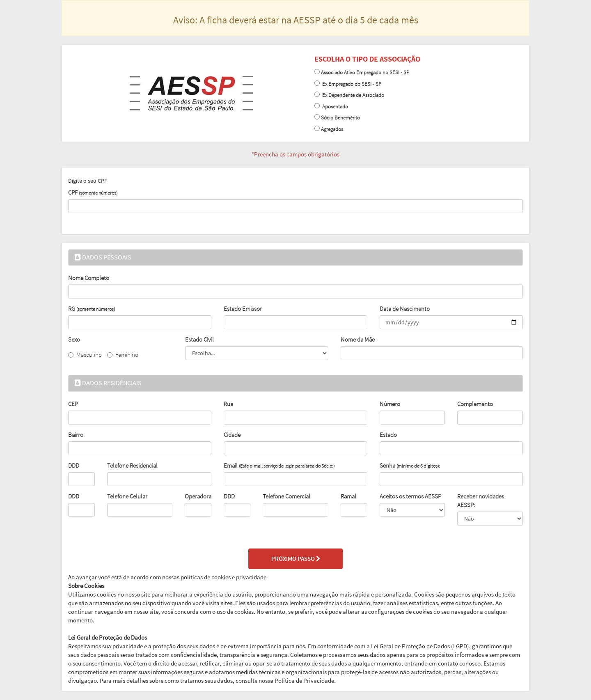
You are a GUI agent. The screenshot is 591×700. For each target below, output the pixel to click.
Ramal (348, 496)
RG (92, 309)
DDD (74, 466)
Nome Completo (89, 278)
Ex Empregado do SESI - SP (350, 84)
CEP (73, 404)
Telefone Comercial (286, 496)
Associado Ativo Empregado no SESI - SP (365, 72)
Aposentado (334, 107)
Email (279, 466)
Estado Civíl (199, 340)
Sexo (74, 340)
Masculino (85, 355)
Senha (410, 466)
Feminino (123, 355)
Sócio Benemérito (340, 118)
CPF (93, 193)
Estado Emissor (243, 309)
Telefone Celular (127, 496)
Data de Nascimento (405, 309)
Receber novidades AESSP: (481, 501)
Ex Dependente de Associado (352, 95)
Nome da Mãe (358, 340)
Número (390, 404)
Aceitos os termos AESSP (410, 496)
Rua (228, 404)
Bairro (76, 435)
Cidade (232, 435)
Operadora (198, 496)
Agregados (332, 129)
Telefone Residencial (132, 466)
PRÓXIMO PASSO (296, 559)
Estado (388, 435)
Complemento (475, 404)
